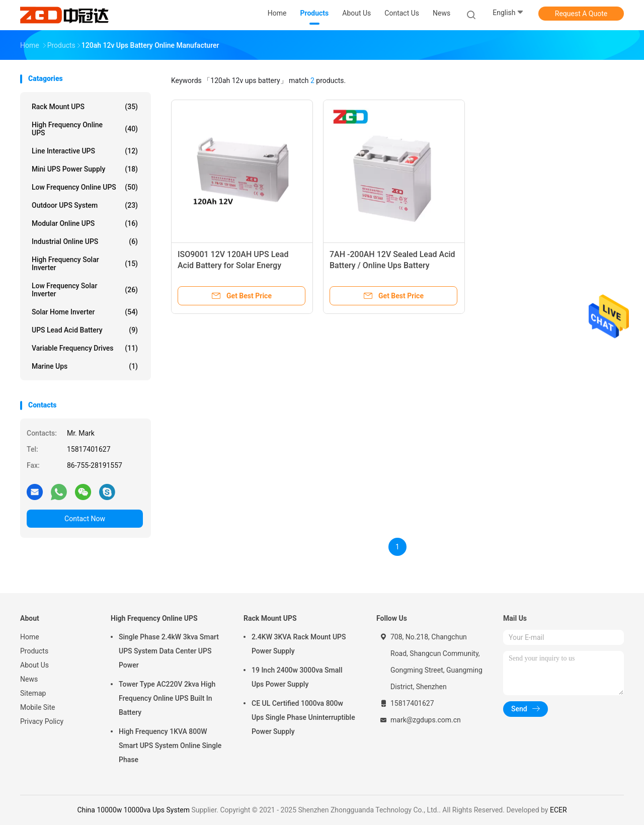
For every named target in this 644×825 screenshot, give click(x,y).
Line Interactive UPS (85, 151)
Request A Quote (581, 14)
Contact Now (85, 519)
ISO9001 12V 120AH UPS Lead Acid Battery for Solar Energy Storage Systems (233, 265)
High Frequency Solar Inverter (85, 264)
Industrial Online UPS (85, 241)
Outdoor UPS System (85, 205)
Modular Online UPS (85, 223)
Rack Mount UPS (85, 107)
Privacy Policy (42, 721)
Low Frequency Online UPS (85, 187)
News (29, 679)
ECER (558, 810)
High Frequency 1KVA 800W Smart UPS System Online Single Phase (170, 746)
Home (30, 637)
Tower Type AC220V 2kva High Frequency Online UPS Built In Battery (167, 698)
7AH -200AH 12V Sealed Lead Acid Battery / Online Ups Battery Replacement (392, 265)
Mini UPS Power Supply (85, 169)
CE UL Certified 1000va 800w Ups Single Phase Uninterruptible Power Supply (303, 717)
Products (34, 651)
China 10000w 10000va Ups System (133, 810)
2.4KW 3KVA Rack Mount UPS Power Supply (299, 644)
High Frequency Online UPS (85, 129)
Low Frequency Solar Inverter (85, 290)
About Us (34, 665)
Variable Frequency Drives (85, 348)
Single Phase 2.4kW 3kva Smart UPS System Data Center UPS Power (169, 651)
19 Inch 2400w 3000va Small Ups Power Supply (297, 677)
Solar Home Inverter (85, 312)
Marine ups (85, 366)
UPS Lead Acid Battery (85, 330)
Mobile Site (38, 707)
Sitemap (33, 693)
